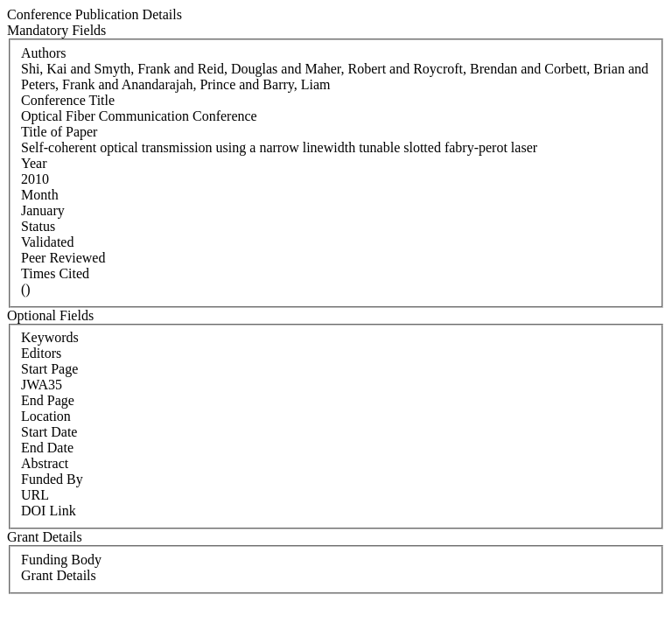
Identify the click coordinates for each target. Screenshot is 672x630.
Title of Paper (59, 132)
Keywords (50, 337)
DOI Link (49, 511)
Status (38, 226)
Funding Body (61, 560)
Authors (44, 53)
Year (34, 163)
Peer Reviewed (63, 258)
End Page (48, 400)
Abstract (45, 463)
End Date (47, 448)
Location (46, 416)
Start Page (49, 369)
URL (35, 495)
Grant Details (59, 575)
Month (40, 195)
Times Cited (55, 273)
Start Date (49, 432)
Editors (41, 353)
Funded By (52, 479)
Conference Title (68, 100)
